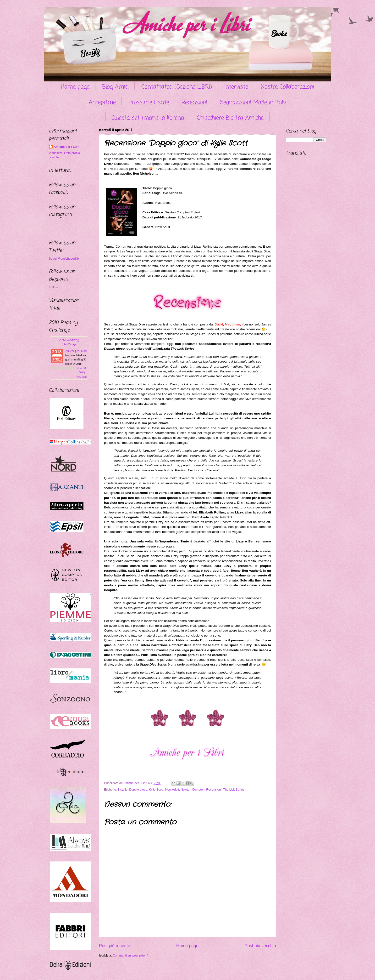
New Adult (172, 789)
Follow (53, 287)
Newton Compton (193, 789)
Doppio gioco (138, 789)
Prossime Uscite (149, 103)
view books (82, 377)
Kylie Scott (156, 789)
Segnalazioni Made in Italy (253, 103)
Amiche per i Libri (67, 147)
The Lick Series (234, 789)
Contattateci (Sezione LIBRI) (177, 87)
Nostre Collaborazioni (287, 87)
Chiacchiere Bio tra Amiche (230, 118)
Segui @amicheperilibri (65, 259)
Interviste (236, 87)
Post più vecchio (260, 946)
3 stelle (123, 789)
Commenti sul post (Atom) (130, 955)
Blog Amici (115, 87)
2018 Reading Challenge (69, 342)
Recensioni (194, 103)
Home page (75, 87)
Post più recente (115, 946)
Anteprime (102, 103)
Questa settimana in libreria (148, 118)
